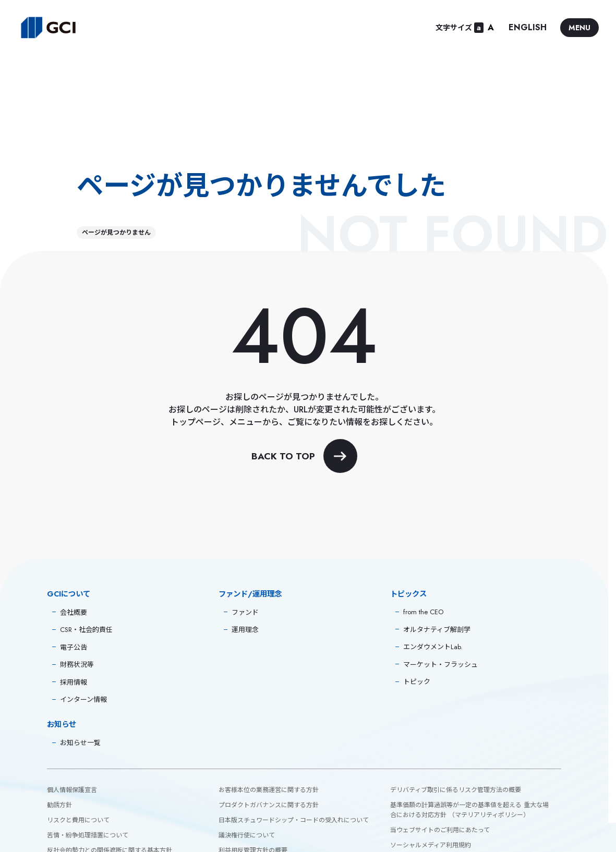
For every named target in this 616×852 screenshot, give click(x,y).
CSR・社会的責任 (86, 630)
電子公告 (74, 647)
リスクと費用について (78, 820)
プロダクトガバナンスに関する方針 (269, 805)
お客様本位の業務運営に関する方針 (269, 790)
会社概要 (74, 612)
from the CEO (423, 612)
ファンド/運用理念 (250, 594)
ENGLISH (528, 27)
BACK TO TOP (304, 456)
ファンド (245, 612)
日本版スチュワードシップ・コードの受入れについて (294, 820)
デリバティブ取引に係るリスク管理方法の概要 (456, 790)
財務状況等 (77, 665)
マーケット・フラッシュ (440, 665)
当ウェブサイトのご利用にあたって (440, 830)
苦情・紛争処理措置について (88, 835)
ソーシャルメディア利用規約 (431, 845)
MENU (579, 28)
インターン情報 (83, 699)
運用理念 (245, 630)
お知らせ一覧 (80, 743)
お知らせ (62, 724)
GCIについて (69, 594)
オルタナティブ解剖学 (437, 630)
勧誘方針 (59, 805)
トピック (417, 682)
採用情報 (74, 682)
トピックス (408, 594)
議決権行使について (247, 835)
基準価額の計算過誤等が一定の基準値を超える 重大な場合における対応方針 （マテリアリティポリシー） (469, 810)
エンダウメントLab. (433, 647)
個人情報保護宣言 (72, 790)
